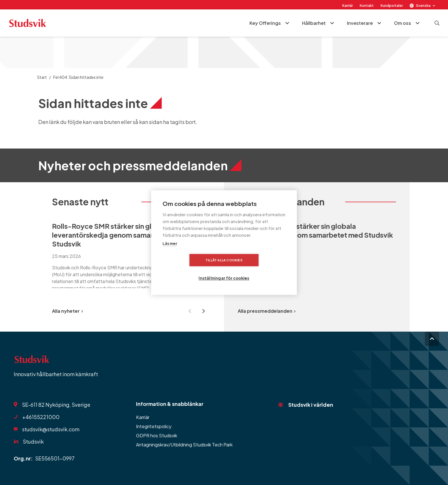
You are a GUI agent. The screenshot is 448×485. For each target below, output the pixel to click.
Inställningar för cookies (259, 269)
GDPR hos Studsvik (157, 435)
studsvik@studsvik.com (51, 429)
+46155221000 (41, 417)
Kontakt (367, 6)
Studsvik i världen (311, 405)
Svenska (423, 6)
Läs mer (170, 252)
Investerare (359, 23)
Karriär (348, 6)
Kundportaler (392, 6)
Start (42, 77)
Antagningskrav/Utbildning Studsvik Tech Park (184, 445)
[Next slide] (203, 311)
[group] (131, 255)
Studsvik (33, 441)
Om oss (402, 23)
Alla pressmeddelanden (267, 311)
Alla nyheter (67, 311)
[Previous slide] (190, 311)
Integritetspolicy (154, 426)
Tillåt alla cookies (191, 269)
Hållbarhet (313, 23)
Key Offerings (264, 23)
